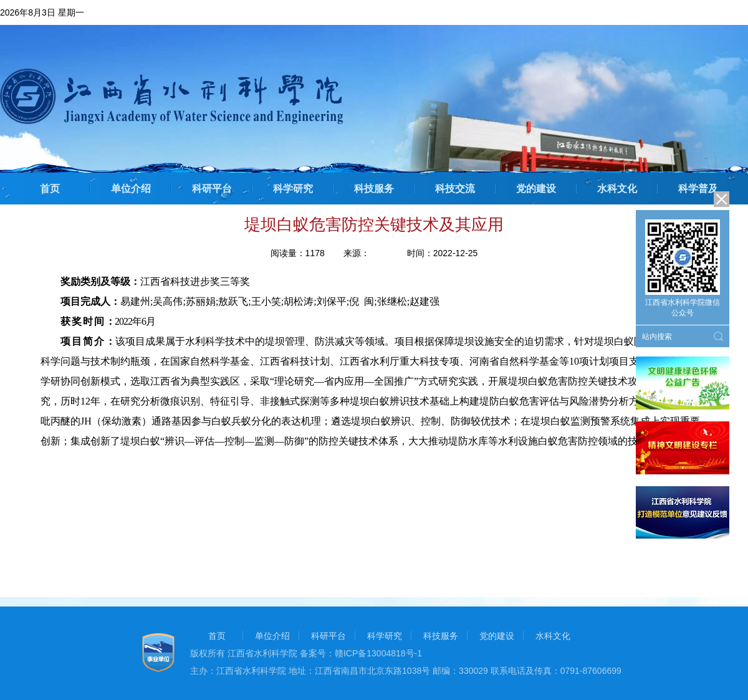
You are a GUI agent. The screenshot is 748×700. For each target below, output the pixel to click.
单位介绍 (131, 189)
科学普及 (698, 189)
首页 (50, 189)
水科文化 (617, 189)
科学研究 (293, 189)
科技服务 (374, 189)
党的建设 (536, 189)
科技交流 (455, 189)
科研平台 (212, 189)
